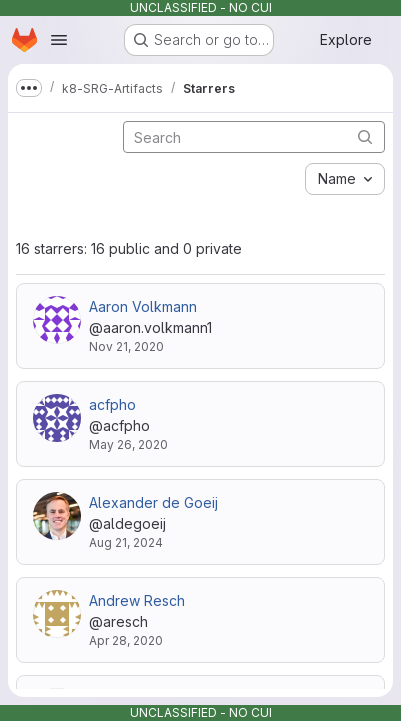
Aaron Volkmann (143, 306)
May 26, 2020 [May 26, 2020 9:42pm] (128, 444)
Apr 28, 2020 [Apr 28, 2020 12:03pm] (126, 640)
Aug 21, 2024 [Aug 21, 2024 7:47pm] (126, 542)
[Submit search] (365, 136)
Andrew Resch (137, 600)
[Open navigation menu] (59, 40)
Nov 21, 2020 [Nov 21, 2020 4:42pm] (126, 346)
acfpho (112, 404)
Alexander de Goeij (153, 502)
